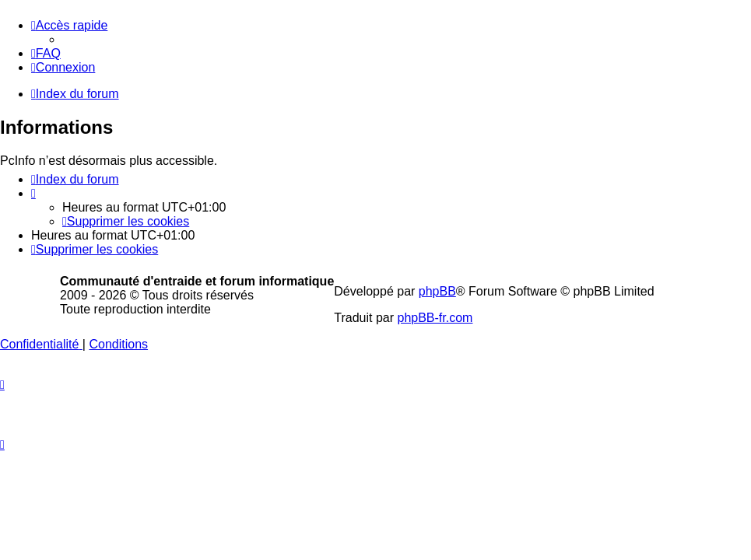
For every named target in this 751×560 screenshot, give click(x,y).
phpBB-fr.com (435, 318)
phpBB (437, 291)
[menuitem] (46, 53)
